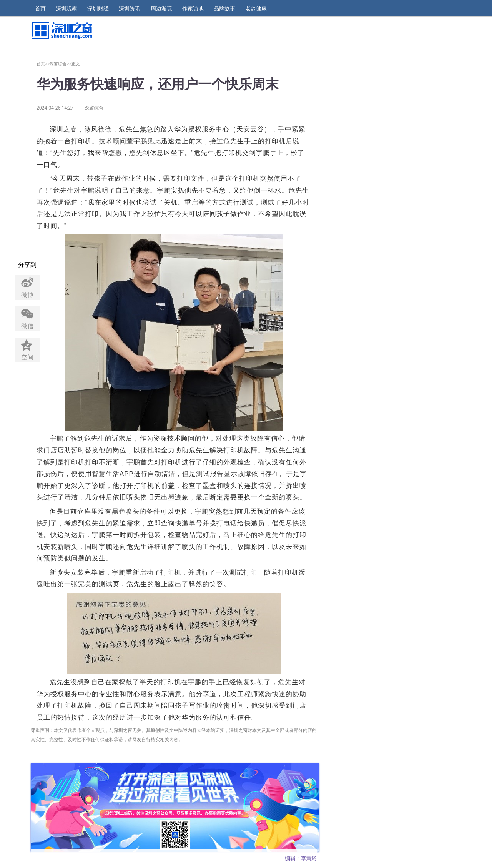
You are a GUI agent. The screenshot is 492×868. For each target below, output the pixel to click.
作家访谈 (193, 8)
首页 (40, 8)
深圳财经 (98, 8)
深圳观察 (66, 8)
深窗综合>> (61, 64)
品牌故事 (224, 8)
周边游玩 (161, 8)
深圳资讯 (130, 8)
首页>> (43, 64)
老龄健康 (256, 8)
